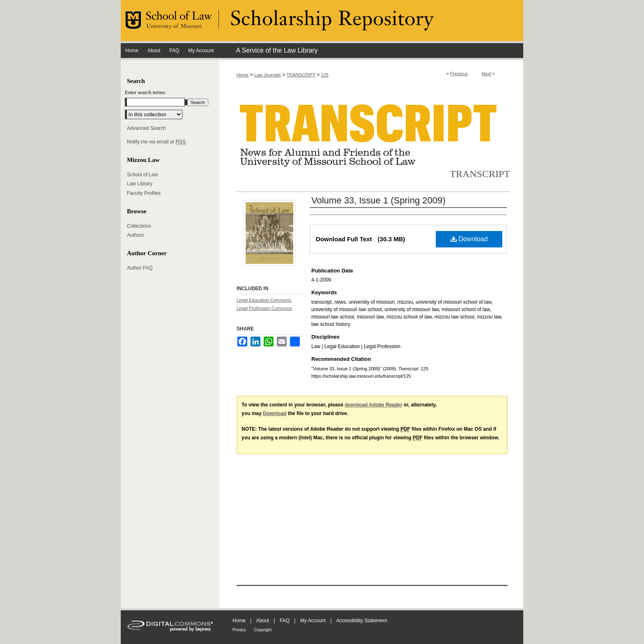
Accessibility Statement (362, 621)
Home (243, 75)
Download (469, 239)
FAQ (285, 621)
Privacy (239, 630)
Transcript (480, 174)
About (263, 621)
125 (325, 75)
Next (486, 74)
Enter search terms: (145, 92)
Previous (459, 74)
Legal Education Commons (264, 300)
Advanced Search (146, 128)
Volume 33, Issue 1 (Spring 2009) (378, 200)
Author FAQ (140, 268)
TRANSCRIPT (301, 75)
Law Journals (268, 75)
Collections (139, 226)
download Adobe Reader (373, 405)
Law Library (140, 184)
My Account (313, 621)
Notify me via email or (156, 142)
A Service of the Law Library (277, 50)
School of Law (142, 175)
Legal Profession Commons (264, 308)
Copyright (263, 630)
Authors (135, 235)
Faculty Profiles (144, 193)
